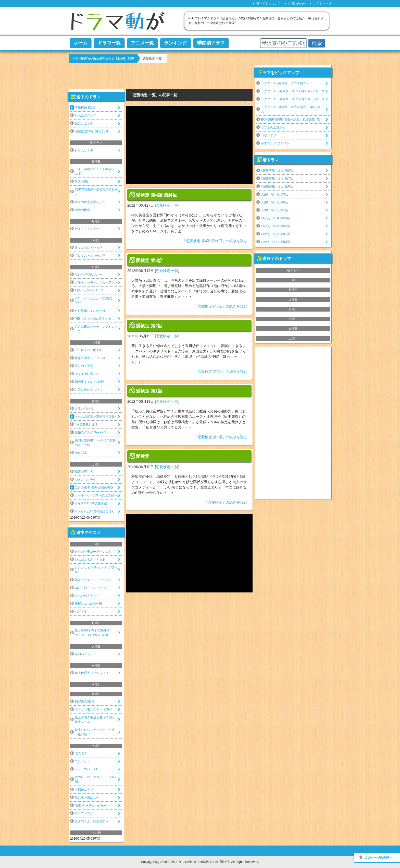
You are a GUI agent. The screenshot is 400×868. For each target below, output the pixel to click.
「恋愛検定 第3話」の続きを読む (221, 306)
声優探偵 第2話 (85, 108)
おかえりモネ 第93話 (275, 218)
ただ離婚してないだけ (90, 311)
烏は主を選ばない (87, 798)
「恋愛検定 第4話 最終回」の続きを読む (215, 241)
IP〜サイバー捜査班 (88, 350)
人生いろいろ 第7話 (274, 210)
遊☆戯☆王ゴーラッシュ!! (92, 552)
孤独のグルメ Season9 (90, 432)
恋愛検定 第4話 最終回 (153, 195)
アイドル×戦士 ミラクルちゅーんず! (96, 171)
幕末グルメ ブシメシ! (276, 143)
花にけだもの (84, 123)
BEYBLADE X (84, 701)
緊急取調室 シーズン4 (90, 358)
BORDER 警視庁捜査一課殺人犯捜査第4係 (290, 120)
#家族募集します (86, 424)
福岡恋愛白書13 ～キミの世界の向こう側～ (95, 443)
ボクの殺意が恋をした (90, 202)
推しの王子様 (84, 366)
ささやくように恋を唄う (92, 821)
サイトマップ (322, 4)
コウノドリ (269, 135)
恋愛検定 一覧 (167, 205)
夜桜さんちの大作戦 (89, 604)
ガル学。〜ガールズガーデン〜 (96, 282)
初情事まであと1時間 (89, 382)
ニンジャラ (82, 761)
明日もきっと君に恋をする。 (95, 319)
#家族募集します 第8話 (277, 171)
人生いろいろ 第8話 (274, 202)
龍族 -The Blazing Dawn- (92, 805)
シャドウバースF (86, 769)
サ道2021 (81, 453)
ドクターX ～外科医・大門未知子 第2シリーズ (293, 91)
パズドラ (81, 612)
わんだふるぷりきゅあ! (90, 560)
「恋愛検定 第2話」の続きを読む (221, 372)
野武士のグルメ (85, 115)
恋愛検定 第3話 (146, 260)
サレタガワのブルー (89, 275)
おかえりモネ (84, 150)
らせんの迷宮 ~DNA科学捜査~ (96, 417)
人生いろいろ (84, 409)
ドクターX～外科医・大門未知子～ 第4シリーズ (292, 109)
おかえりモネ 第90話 (275, 242)
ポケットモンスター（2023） (95, 709)
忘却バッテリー (85, 654)
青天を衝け (82, 182)
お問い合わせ (297, 4)
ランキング (176, 43)
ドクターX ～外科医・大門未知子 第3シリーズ (293, 99)
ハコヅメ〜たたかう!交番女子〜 (93, 301)
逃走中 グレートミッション (93, 580)
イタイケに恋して (87, 374)
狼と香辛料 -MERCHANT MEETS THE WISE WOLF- (93, 633)
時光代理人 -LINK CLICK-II (93, 673)
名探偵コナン (84, 790)
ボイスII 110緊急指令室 (91, 503)
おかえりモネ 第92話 (275, 226)
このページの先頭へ (379, 858)
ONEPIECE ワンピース (91, 588)
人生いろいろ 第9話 (274, 194)
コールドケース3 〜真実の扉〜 (96, 495)
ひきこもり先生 (85, 480)
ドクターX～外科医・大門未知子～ (285, 83)
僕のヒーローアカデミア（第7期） (96, 779)
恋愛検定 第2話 (146, 325)
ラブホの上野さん (273, 127)
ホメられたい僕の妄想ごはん (95, 511)
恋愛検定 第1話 (146, 390)
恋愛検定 (139, 456)
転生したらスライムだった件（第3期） (95, 732)
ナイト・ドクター (87, 229)
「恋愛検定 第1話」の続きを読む (221, 437)
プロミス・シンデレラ (90, 256)
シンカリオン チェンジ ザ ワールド (96, 570)
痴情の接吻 (82, 210)
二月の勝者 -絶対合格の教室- (95, 487)
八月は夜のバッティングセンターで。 (96, 329)
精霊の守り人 (84, 472)
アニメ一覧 (142, 43)
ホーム (81, 43)
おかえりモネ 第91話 (275, 234)
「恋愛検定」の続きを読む (226, 502)
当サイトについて (268, 4)
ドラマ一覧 (109, 43)
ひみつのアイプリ (87, 596)
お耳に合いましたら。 (90, 390)
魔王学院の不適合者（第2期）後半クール (96, 720)
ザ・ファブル (84, 813)
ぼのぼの (81, 753)
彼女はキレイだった (89, 248)
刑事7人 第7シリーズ (89, 290)
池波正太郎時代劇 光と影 (92, 131)
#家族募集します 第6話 (277, 186)
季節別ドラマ (211, 43)
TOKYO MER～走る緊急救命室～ (96, 192)
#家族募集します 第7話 (277, 179)
